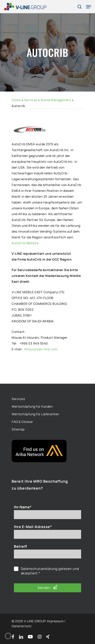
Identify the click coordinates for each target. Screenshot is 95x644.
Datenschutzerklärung (39, 569)
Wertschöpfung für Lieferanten (35, 414)
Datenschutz (22, 626)
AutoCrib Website (25, 243)
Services (31, 100)
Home (16, 100)
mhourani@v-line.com (41, 349)
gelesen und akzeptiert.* (50, 571)
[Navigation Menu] (89, 7)
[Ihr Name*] (47, 515)
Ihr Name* (23, 507)
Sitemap (18, 429)
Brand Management (56, 100)
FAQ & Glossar (22, 422)
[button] (8, 636)
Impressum (55, 621)
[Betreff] (47, 554)
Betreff (21, 546)
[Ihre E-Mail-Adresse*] (47, 534)
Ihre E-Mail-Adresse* (33, 527)
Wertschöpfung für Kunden (32, 406)
